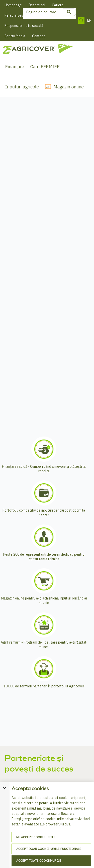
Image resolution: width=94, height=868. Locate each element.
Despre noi (37, 5)
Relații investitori (18, 15)
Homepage (13, 5)
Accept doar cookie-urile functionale (49, 849)
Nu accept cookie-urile (36, 837)
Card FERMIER (45, 67)
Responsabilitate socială (24, 26)
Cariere (58, 5)
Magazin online (69, 87)
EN (89, 21)
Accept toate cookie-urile (39, 861)
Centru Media (15, 36)
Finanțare (15, 67)
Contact (38, 36)
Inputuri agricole (22, 87)
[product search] (69, 12)
